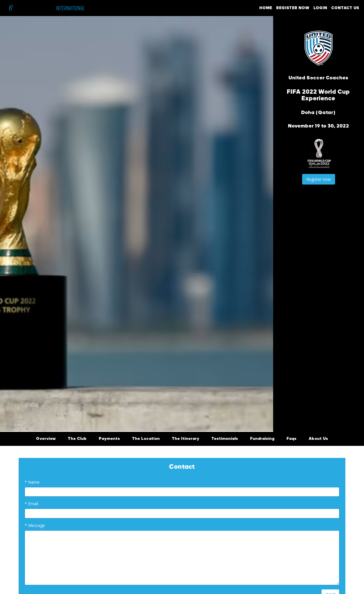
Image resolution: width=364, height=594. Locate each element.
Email (31, 504)
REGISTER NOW (293, 8)
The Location (146, 439)
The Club (77, 439)
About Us (318, 439)
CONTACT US (345, 8)
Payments (109, 439)
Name (32, 482)
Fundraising (262, 439)
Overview (46, 439)
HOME (266, 8)
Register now (319, 179)
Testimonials (225, 439)
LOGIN (320, 8)
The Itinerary (186, 439)
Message (35, 525)
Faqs (292, 439)
